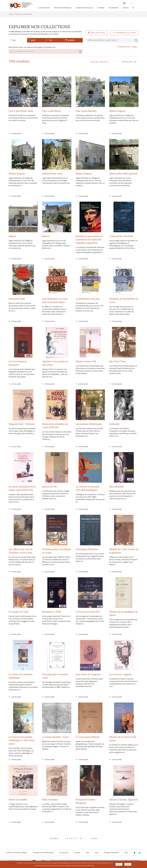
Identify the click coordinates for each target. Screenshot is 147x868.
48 (135, 62)
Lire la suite (16, 133)
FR (131, 3)
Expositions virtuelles (84, 8)
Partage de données (111, 853)
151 (81, 838)
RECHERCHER (113, 8)
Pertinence (104, 62)
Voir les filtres (96, 33)
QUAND (70, 40)
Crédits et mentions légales (17, 853)
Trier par (94, 62)
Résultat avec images (127, 47)
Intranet (77, 853)
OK (119, 864)
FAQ (96, 853)
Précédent (54, 838)
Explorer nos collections (24, 14)
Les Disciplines (44, 8)
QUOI (32, 40)
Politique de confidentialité (43, 853)
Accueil (11, 14)
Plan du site (64, 853)
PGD (126, 853)
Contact (126, 8)
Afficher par (127, 62)
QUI (13, 40)
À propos (101, 8)
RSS (88, 853)
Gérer (128, 864)
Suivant (94, 838)
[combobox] (109, 40)
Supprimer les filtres (124, 33)
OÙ (49, 40)
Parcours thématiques (63, 8)
